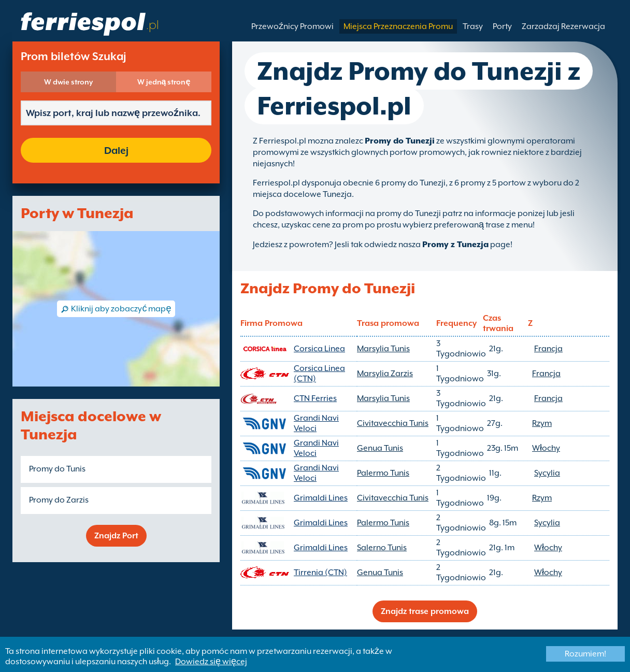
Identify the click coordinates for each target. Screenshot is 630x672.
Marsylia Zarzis (385, 374)
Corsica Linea (319, 349)
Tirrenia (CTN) (320, 573)
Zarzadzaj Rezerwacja (563, 26)
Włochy (546, 448)
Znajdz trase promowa (425, 611)
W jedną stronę (164, 82)
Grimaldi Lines (321, 498)
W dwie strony (68, 82)
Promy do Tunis (57, 469)
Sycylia (547, 473)
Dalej (116, 150)
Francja (548, 349)
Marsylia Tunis (383, 349)
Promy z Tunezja (455, 245)
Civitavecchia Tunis (393, 423)
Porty (502, 26)
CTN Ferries (315, 398)
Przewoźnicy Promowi (292, 26)
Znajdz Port (116, 536)
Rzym (542, 423)
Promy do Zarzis (59, 500)
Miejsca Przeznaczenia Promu (398, 26)
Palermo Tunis (383, 473)
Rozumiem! (585, 654)
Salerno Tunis (382, 548)
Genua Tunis (380, 448)
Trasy (473, 26)
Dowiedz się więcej (211, 662)
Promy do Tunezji (400, 141)
